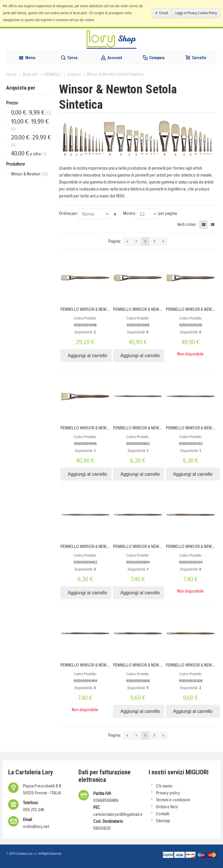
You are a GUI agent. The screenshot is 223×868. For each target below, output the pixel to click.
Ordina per (68, 213)
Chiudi (163, 13)
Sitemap (163, 821)
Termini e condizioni (173, 800)
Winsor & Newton (29, 174)
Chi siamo (164, 786)
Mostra (129, 213)
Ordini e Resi (167, 807)
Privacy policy (168, 793)
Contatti (163, 814)
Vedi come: (187, 224)
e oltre (29, 154)
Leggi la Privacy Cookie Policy (196, 13)
